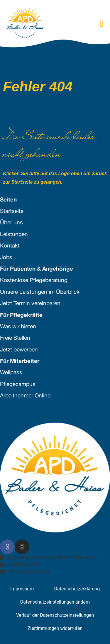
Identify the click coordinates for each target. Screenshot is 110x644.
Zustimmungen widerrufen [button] (55, 628)
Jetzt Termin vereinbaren (30, 304)
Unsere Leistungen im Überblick (40, 292)
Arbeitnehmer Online (25, 396)
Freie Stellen (15, 338)
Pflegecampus (18, 385)
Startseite (12, 212)
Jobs (6, 258)
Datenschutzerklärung (77, 589)
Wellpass (11, 373)
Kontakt (10, 246)
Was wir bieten (18, 327)
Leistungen (14, 235)
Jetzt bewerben (19, 350)
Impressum (22, 589)
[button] (102, 24)
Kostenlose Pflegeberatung (34, 281)
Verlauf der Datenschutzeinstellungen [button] (55, 615)
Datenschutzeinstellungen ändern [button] (55, 602)
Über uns (11, 223)
